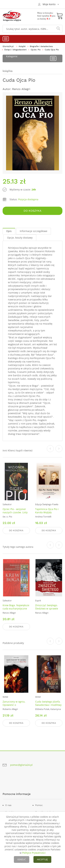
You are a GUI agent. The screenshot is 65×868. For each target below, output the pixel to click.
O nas (8, 805)
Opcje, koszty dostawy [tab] (20, 238)
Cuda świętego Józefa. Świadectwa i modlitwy (48, 703)
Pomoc (39, 805)
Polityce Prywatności (34, 853)
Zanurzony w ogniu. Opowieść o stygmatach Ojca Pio (14, 705)
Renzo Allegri (21, 89)
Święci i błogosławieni (15, 50)
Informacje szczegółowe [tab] (34, 231)
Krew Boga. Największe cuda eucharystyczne (16, 607)
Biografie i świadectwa (41, 46)
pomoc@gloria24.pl (21, 765)
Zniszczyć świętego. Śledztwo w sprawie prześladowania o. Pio (48, 609)
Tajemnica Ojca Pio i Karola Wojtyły (47, 511)
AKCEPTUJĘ (42, 859)
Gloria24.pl (8, 46)
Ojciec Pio (36, 50)
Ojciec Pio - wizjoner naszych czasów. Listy (15, 511)
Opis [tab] (9, 231)
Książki (22, 46)
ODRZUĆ (22, 859)
